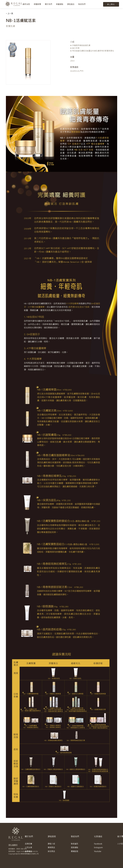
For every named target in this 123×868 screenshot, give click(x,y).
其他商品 (51, 851)
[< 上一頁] (10, 14)
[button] (48, 4)
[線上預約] (111, 4)
